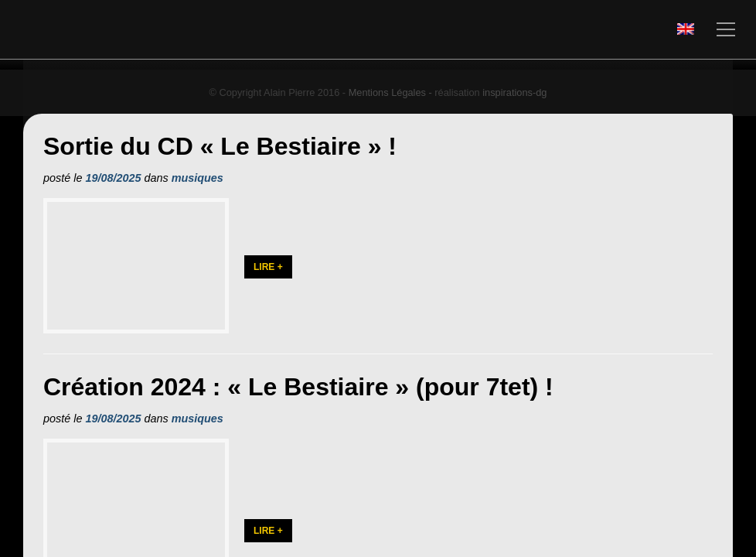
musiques (198, 178)
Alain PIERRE (148, 30)
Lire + (268, 290)
